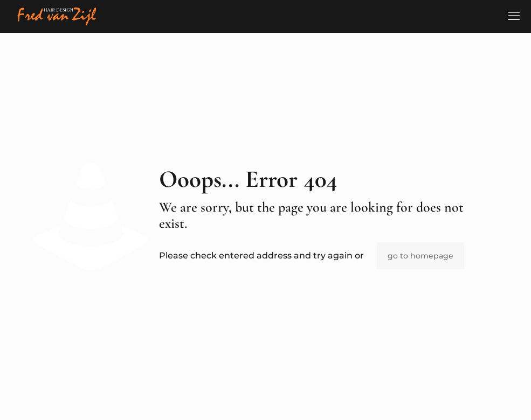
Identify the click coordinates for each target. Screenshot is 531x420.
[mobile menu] (514, 16)
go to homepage (420, 256)
